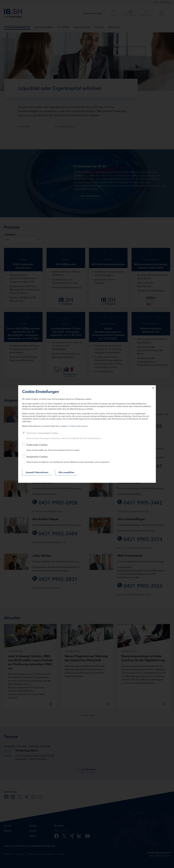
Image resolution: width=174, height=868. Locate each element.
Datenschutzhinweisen (79, 426)
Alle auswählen (66, 472)
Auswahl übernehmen (37, 472)
